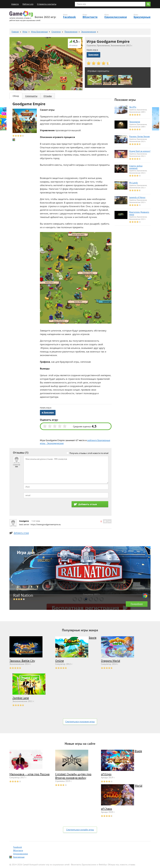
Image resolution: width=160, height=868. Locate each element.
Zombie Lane (21, 698)
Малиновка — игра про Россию (29, 775)
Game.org (21, 14)
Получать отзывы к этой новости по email (89, 453)
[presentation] (46, 507)
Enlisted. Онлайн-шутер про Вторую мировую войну (73, 776)
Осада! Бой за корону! (140, 151)
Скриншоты (31, 96)
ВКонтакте (90, 17)
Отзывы (48, 96)
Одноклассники (116, 17)
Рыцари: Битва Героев (139, 137)
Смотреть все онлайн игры (80, 830)
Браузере (93, 55)
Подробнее (137, 604)
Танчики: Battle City (22, 661)
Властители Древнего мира (139, 214)
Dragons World (111, 661)
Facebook (69, 17)
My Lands (134, 183)
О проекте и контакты (47, 4)
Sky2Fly (133, 107)
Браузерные (142, 17)
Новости (15, 4)
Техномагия (135, 122)
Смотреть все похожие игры (80, 722)
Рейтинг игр (28, 4)
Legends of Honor (137, 198)
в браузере (48, 412)
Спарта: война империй (136, 167)
